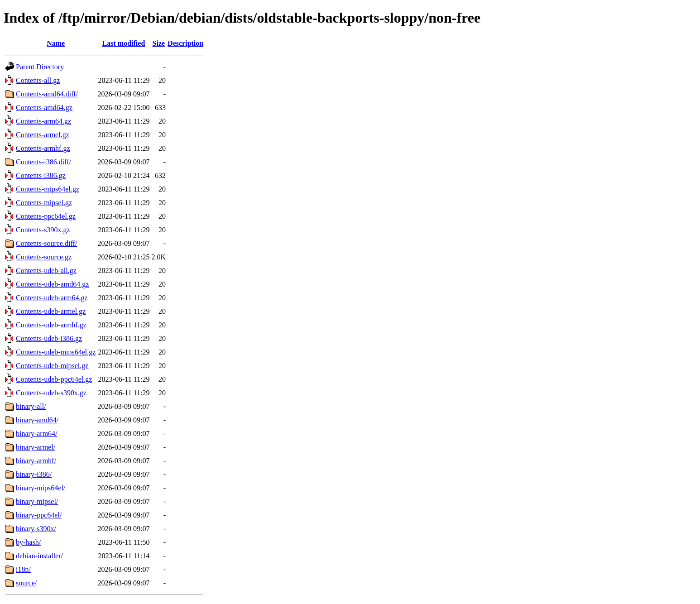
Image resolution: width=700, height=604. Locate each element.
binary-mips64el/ (41, 488)
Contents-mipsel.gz (44, 203)
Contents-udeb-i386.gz (49, 338)
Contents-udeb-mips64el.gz (56, 352)
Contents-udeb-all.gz (46, 271)
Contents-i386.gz (41, 175)
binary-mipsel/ (37, 501)
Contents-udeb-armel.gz (51, 311)
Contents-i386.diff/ (43, 162)
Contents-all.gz (38, 80)
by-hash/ (28, 542)
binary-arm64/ (37, 434)
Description (185, 43)
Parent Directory (40, 67)
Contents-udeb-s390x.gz (51, 393)
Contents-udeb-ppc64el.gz (54, 379)
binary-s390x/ (36, 529)
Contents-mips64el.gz (48, 189)
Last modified (124, 43)
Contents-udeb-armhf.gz (51, 325)
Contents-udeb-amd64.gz (52, 284)
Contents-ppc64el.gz (46, 216)
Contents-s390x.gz (43, 230)
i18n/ (23, 569)
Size (159, 43)
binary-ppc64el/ (39, 515)
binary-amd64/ (37, 420)
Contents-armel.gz (43, 135)
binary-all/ (31, 406)
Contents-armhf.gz (43, 148)
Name (56, 43)
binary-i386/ (34, 474)
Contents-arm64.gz (43, 121)
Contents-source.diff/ (46, 243)
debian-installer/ (39, 556)
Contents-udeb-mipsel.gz (52, 366)
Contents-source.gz (44, 257)
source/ (26, 583)
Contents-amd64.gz (44, 108)
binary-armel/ (36, 447)
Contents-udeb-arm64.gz (52, 298)
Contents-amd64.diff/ (47, 94)
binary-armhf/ (36, 461)
